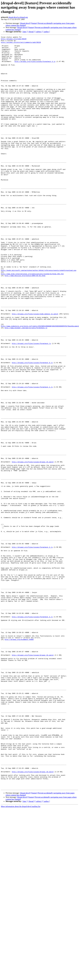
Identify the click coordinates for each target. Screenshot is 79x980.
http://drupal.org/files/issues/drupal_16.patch (33, 779)
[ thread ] (31, 32)
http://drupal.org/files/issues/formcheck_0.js (32, 428)
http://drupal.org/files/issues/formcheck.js (31, 405)
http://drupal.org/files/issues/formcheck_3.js (32, 733)
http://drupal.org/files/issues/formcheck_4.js (35, 67)
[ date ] (25, 32)
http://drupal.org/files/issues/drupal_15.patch (33, 547)
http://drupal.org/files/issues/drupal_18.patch (33, 919)
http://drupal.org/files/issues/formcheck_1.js (32, 457)
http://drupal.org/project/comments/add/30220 (21, 44)
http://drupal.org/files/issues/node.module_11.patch (35, 370)
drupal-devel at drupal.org (18, 17)
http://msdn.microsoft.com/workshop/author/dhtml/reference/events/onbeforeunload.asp (39, 317)
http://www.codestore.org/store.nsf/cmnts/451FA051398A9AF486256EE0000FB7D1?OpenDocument (40, 384)
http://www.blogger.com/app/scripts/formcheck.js (26, 386)
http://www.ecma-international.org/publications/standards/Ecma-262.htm (32, 321)
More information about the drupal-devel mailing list (21, 957)
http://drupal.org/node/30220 (14, 39)
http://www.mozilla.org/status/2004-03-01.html (25, 324)
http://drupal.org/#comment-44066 (19, 760)
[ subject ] (39, 32)
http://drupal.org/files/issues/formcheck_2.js (32, 649)
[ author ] (46, 32)
